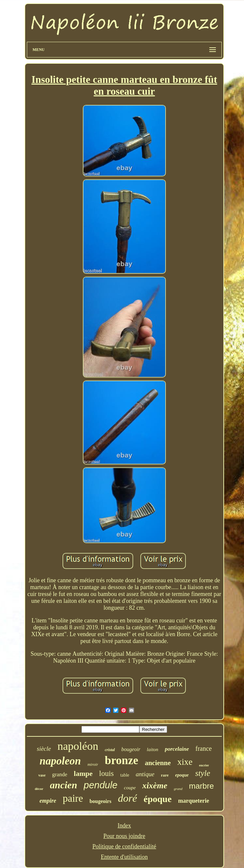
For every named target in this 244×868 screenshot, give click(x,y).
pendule (101, 785)
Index (124, 826)
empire (48, 801)
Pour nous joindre (124, 836)
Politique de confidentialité (124, 846)
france (204, 748)
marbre (201, 786)
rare (165, 775)
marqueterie (194, 801)
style (203, 773)
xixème (155, 786)
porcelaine (177, 749)
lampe (83, 773)
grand (178, 789)
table (125, 775)
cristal (110, 750)
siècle (44, 749)
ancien (64, 785)
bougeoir (131, 749)
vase (42, 775)
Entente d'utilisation (124, 857)
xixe (185, 762)
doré (127, 798)
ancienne (158, 763)
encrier (204, 765)
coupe (130, 788)
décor (39, 789)
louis (106, 773)
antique (145, 774)
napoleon (60, 761)
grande (60, 774)
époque (158, 799)
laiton (153, 749)
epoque (182, 775)
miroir (93, 764)
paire (73, 798)
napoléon (78, 746)
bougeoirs (101, 801)
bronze (121, 760)
